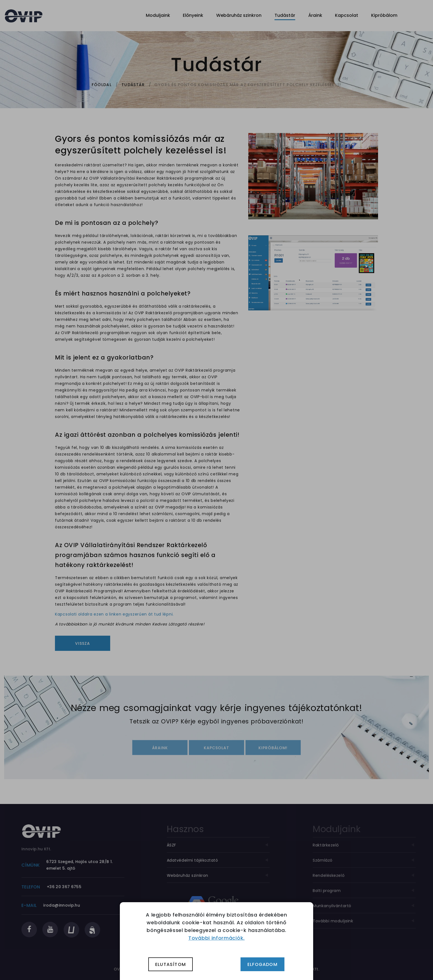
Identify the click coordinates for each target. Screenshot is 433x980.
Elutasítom (171, 964)
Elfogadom (262, 964)
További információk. (216, 938)
